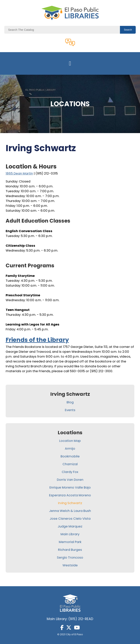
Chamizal (70, 464)
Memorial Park (70, 542)
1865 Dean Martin (19, 173)
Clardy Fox (70, 472)
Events (70, 410)
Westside (70, 565)
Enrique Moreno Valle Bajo (70, 487)
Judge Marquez (70, 526)
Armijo (70, 449)
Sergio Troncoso (70, 558)
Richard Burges (70, 550)
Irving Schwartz (70, 503)
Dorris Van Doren (70, 480)
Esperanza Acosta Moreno (70, 495)
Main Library (70, 534)
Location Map (70, 441)
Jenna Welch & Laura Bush (70, 511)
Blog (70, 402)
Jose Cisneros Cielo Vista (70, 519)
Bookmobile (70, 456)
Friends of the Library (37, 340)
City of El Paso (74, 634)
